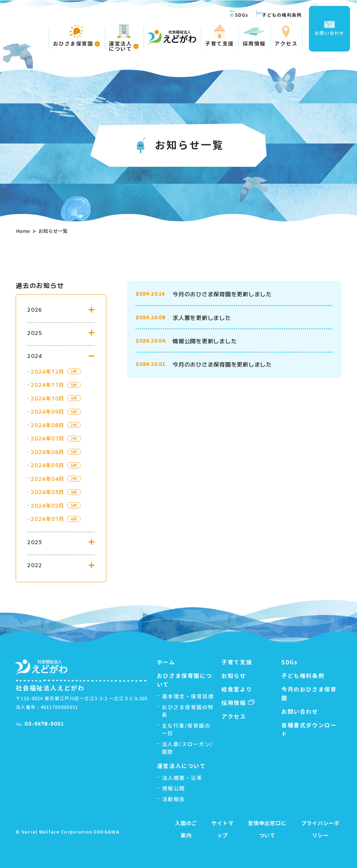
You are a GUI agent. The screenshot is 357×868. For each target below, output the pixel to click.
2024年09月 (47, 411)
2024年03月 (47, 492)
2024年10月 (47, 398)
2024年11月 (47, 385)
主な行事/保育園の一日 (186, 730)
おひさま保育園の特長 (188, 711)
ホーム (166, 662)
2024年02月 (47, 505)
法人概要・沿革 (182, 778)
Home (23, 231)
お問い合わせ (329, 29)
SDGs (239, 14)
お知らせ (234, 676)
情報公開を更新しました (205, 341)
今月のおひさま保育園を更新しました (222, 294)
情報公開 (174, 788)
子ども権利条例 (303, 676)
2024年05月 (47, 465)
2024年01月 (47, 519)
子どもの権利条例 (279, 14)
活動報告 (174, 799)
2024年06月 (47, 452)
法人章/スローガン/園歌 (187, 748)
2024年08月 (47, 425)
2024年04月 (47, 479)
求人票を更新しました (202, 318)
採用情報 (254, 35)
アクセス (286, 35)
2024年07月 (47, 438)
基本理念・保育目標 (188, 697)
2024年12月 (47, 371)
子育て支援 (219, 35)
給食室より (237, 689)
